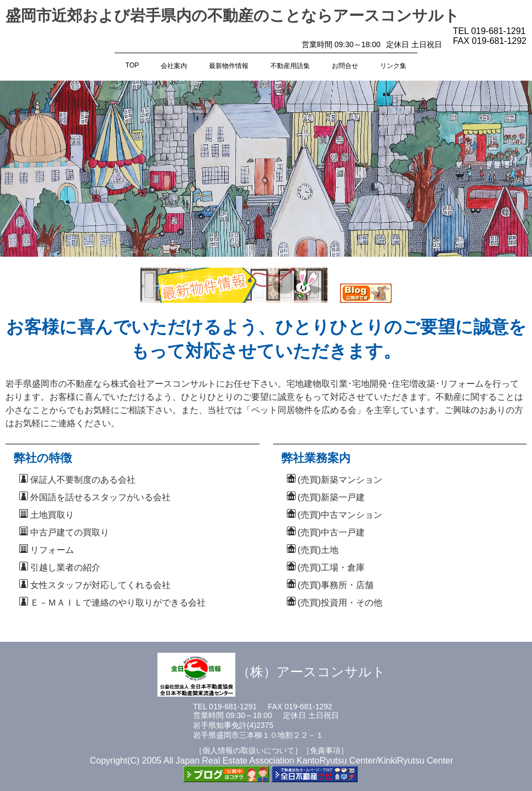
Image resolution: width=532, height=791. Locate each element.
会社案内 (174, 66)
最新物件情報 (229, 66)
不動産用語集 (290, 66)
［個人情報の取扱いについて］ (248, 750)
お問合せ (345, 66)
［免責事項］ (325, 750)
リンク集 (393, 66)
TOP (132, 65)
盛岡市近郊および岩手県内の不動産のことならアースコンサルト (233, 16)
